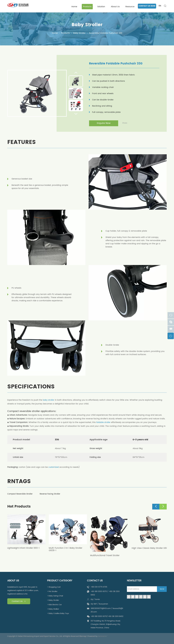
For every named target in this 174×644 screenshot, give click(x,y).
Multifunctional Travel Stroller (105, 555)
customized (54, 467)
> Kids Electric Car (54, 605)
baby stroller (49, 400)
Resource (130, 7)
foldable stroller (104, 422)
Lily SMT (94, 604)
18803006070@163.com (101, 608)
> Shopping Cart (54, 587)
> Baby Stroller (53, 600)
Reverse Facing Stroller (53, 494)
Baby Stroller (87, 25)
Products (87, 7)
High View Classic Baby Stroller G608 (148, 549)
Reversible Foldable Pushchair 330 (106, 33)
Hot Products (20, 506)
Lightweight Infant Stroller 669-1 (24, 548)
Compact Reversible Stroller (21, 494)
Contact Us (19, 601)
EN (160, 6)
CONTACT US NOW (147, 6)
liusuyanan (103, 604)
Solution (101, 7)
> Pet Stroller (52, 591)
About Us (115, 7)
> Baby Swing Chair (55, 596)
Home (74, 7)
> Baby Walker (53, 609)
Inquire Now (104, 123)
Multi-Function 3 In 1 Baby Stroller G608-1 (66, 549)
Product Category (60, 581)
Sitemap (83, 636)
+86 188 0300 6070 (99, 591)
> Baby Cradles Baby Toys (58, 613)
